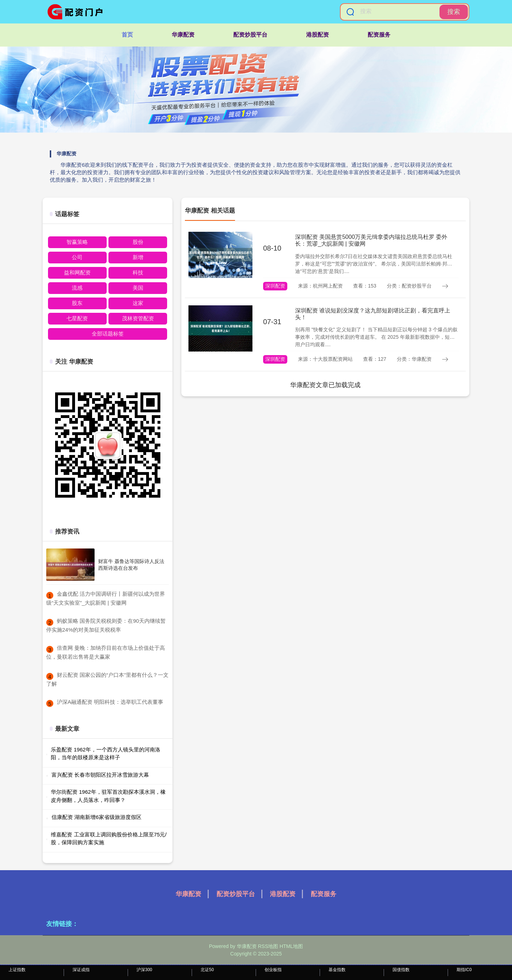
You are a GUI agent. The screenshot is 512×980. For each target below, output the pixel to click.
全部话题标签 (108, 334)
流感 (77, 288)
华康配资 (183, 35)
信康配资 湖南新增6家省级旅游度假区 (97, 817)
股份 (138, 242)
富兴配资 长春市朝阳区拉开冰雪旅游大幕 (100, 775)
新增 (138, 257)
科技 (138, 272)
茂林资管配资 (138, 318)
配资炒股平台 (250, 35)
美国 (138, 288)
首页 (127, 35)
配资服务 (379, 35)
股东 (77, 303)
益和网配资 (77, 272)
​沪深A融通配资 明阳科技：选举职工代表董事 (110, 702)
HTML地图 (291, 946)
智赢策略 (77, 242)
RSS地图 (268, 946)
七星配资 (77, 318)
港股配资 (318, 35)
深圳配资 (275, 286)
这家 (138, 303)
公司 (77, 257)
